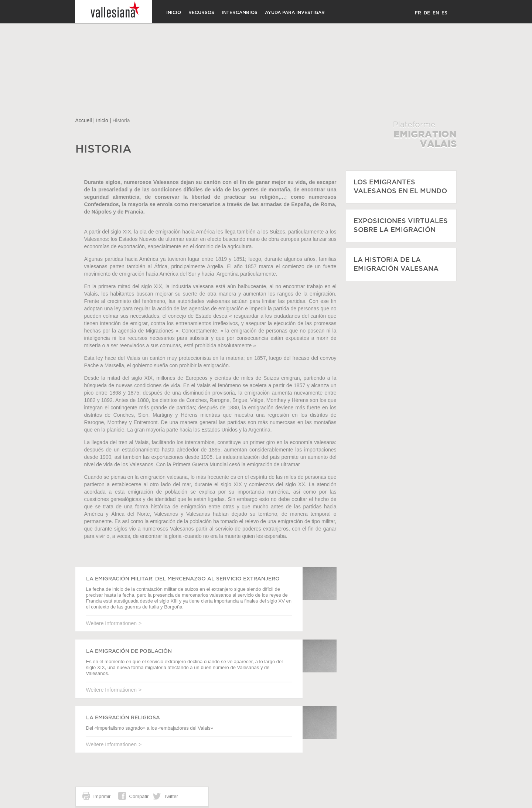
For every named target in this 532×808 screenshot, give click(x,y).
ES (444, 13)
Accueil (84, 120)
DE (427, 13)
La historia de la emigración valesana (396, 265)
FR (418, 13)
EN (436, 13)
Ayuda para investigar (295, 13)
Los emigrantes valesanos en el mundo (400, 187)
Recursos (201, 13)
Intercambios (240, 13)
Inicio (174, 13)
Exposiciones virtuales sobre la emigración (401, 226)
